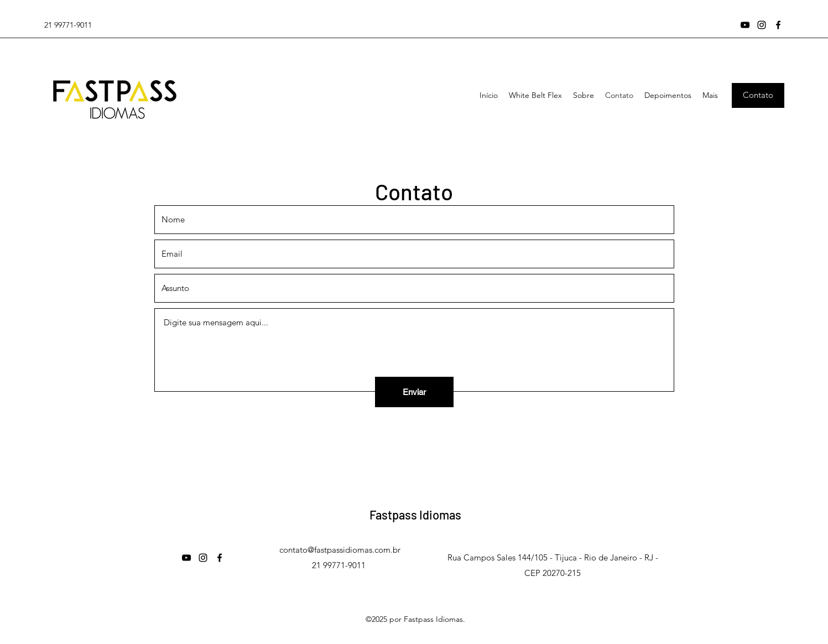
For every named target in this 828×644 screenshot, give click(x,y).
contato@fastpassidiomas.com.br (340, 550)
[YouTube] (745, 25)
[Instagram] (762, 25)
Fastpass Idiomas (415, 515)
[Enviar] (414, 392)
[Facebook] (778, 25)
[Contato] (758, 95)
